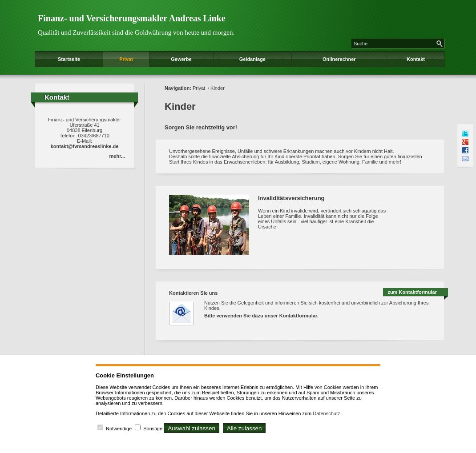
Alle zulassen (244, 428)
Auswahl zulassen (192, 428)
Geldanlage (252, 59)
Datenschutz (326, 413)
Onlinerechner (339, 59)
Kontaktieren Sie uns (193, 293)
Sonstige (153, 429)
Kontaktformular (298, 316)
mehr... (117, 156)
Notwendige (119, 429)
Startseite (69, 59)
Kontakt (416, 59)
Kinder (218, 88)
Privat (126, 59)
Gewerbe (181, 59)
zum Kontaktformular (412, 292)
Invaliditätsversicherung (291, 198)
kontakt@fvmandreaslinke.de (85, 146)
